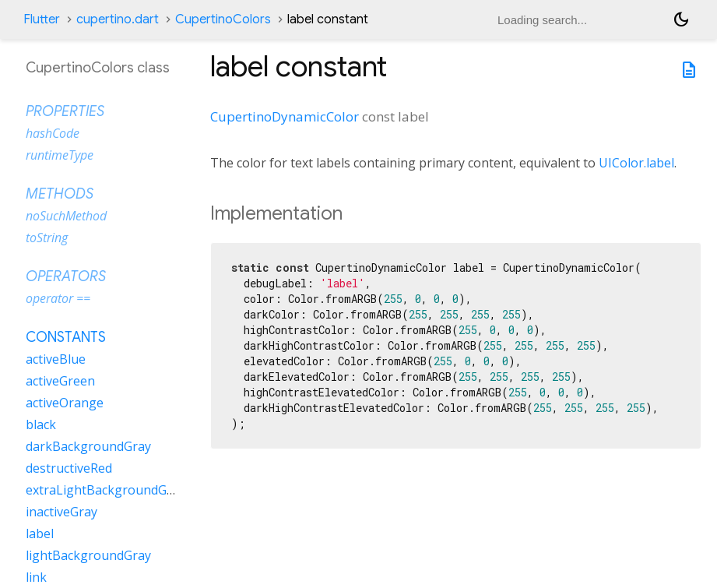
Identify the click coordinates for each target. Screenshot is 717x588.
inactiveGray (62, 512)
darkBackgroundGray (88, 446)
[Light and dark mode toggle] (681, 19)
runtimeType (60, 155)
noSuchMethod (66, 216)
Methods (60, 194)
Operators (66, 276)
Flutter (42, 19)
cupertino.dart (118, 19)
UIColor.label (636, 163)
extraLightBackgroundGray (105, 490)
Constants (66, 337)
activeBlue (56, 359)
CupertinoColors (223, 19)
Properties (65, 111)
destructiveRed (69, 468)
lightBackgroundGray (88, 555)
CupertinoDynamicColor (285, 116)
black (41, 424)
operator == (58, 298)
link (36, 577)
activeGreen (60, 381)
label (40, 533)
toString (47, 238)
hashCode (53, 133)
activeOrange (65, 403)
